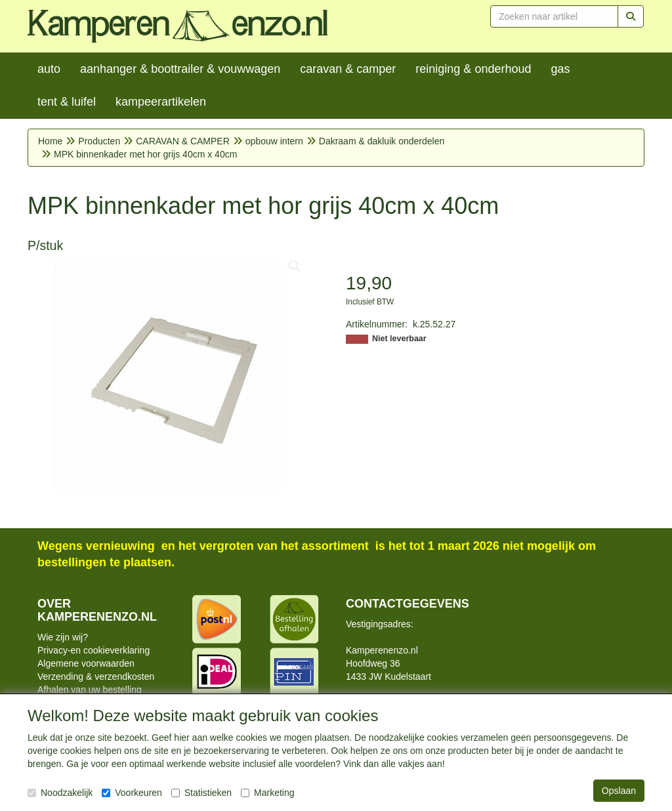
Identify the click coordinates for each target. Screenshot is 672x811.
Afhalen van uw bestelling (90, 690)
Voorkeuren (132, 793)
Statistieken (201, 793)
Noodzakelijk (60, 793)
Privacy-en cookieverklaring (94, 650)
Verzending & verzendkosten (96, 676)
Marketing (267, 793)
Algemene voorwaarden (86, 663)
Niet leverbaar (399, 339)
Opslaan (619, 791)
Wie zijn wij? (63, 637)
